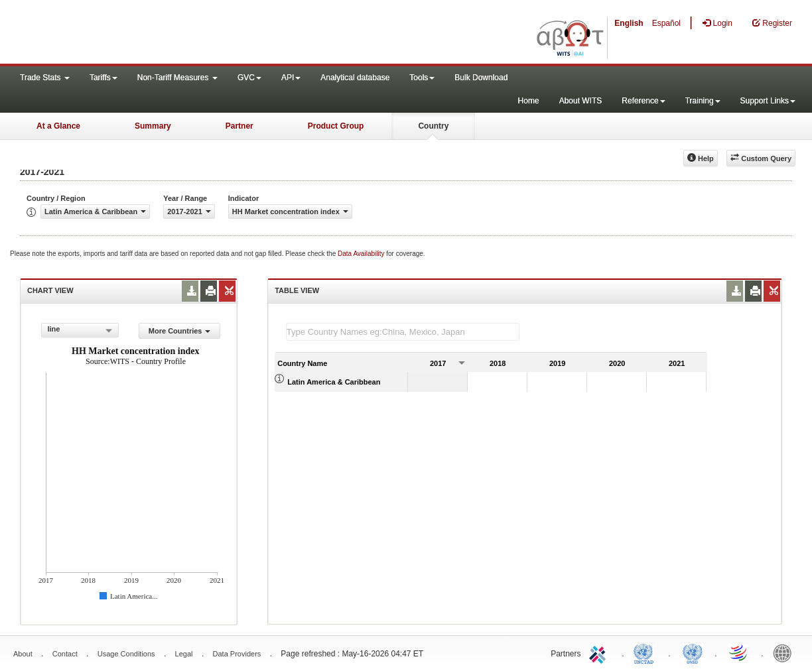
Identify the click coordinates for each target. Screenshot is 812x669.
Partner (239, 126)
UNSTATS (693, 652)
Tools (422, 78)
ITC (600, 652)
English (629, 23)
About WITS (581, 101)
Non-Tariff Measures (177, 78)
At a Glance (58, 126)
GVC (249, 78)
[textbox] (403, 332)
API (291, 78)
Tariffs (103, 78)
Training (703, 101)
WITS (133, 33)
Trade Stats (45, 78)
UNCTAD (646, 652)
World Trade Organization (739, 652)
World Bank (785, 652)
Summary (153, 126)
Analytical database (355, 78)
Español (666, 23)
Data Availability (362, 254)
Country (433, 126)
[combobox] (80, 330)
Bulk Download (481, 78)
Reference (643, 101)
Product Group (336, 126)
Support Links (768, 101)
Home (529, 101)
